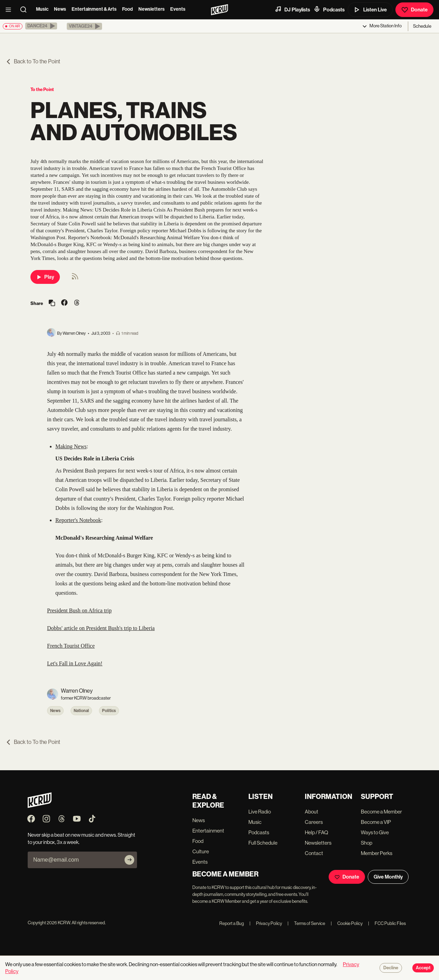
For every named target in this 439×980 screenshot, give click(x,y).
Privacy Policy (266, 923)
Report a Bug (232, 923)
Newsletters (152, 9)
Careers (314, 822)
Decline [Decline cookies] (391, 968)
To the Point (42, 89)
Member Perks (377, 853)
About (312, 812)
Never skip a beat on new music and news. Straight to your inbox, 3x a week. (81, 838)
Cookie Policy (347, 923)
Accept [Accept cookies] (423, 968)
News (60, 9)
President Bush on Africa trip (79, 610)
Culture (201, 851)
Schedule (422, 26)
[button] (41, 26)
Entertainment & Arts (94, 9)
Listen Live (370, 10)
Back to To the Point (33, 61)
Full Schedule (263, 843)
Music (42, 9)
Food (127, 9)
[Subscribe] (129, 860)
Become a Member (381, 812)
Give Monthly (388, 877)
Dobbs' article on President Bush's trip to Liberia (101, 628)
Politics (109, 711)
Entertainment (208, 831)
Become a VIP (376, 822)
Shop (367, 843)
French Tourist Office (71, 646)
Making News (71, 446)
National (81, 711)
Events (178, 9)
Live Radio (260, 812)
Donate (414, 10)
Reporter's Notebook (78, 520)
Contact (314, 853)
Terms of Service (306, 923)
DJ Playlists (292, 9)
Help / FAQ (317, 832)
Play (45, 277)
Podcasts (329, 9)
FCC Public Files (387, 923)
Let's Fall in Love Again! (75, 663)
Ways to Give (375, 832)
